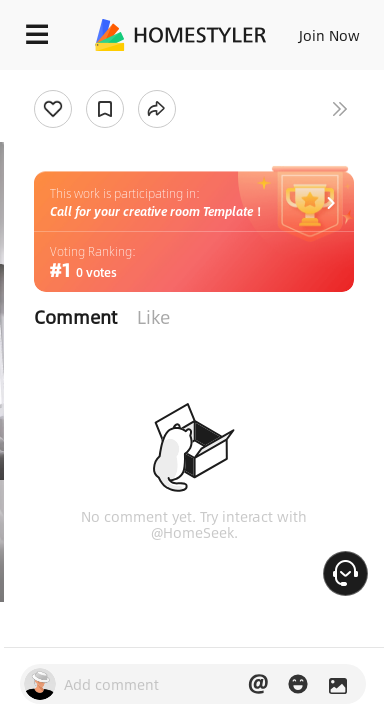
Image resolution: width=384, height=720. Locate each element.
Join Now (329, 35)
